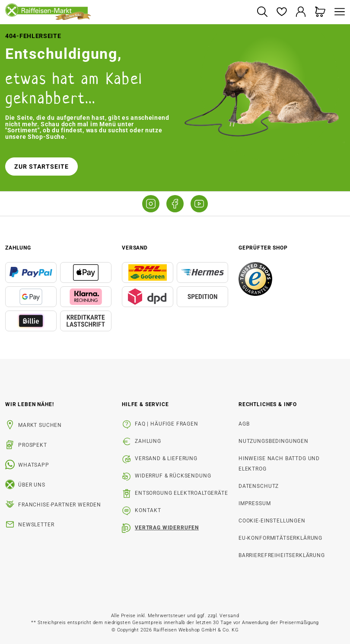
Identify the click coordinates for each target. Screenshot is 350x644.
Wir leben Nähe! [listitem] (30, 404)
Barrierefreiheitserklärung (282, 555)
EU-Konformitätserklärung (280, 538)
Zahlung (148, 441)
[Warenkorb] (320, 12)
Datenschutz (259, 486)
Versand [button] (135, 248)
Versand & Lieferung (166, 458)
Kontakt (148, 510)
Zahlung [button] (18, 248)
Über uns (32, 485)
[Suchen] (262, 12)
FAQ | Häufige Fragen (167, 424)
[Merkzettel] (282, 12)
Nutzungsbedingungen (274, 441)
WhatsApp (34, 465)
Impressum (255, 503)
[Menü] (337, 12)
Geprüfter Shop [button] (263, 248)
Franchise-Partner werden (60, 505)
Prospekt (33, 445)
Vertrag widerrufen (167, 528)
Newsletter (36, 525)
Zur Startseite (41, 167)
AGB (244, 424)
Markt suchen (40, 425)
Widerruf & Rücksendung (173, 476)
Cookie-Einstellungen (272, 521)
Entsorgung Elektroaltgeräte (181, 493)
